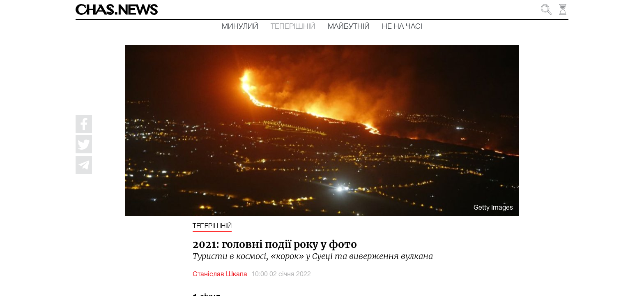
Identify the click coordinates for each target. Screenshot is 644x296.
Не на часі (402, 27)
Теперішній (293, 27)
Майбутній (349, 27)
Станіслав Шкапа (220, 275)
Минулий (240, 27)
